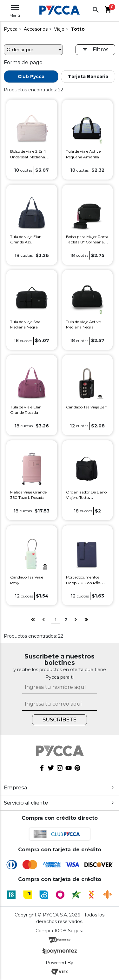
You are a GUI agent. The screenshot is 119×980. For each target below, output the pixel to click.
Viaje (59, 29)
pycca (11, 29)
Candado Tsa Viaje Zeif (86, 407)
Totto (78, 29)
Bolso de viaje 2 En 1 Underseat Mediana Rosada (28, 157)
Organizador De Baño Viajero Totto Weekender (86, 498)
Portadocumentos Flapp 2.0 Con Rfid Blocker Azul (83, 583)
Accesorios (36, 29)
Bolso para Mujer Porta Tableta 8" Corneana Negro (87, 242)
